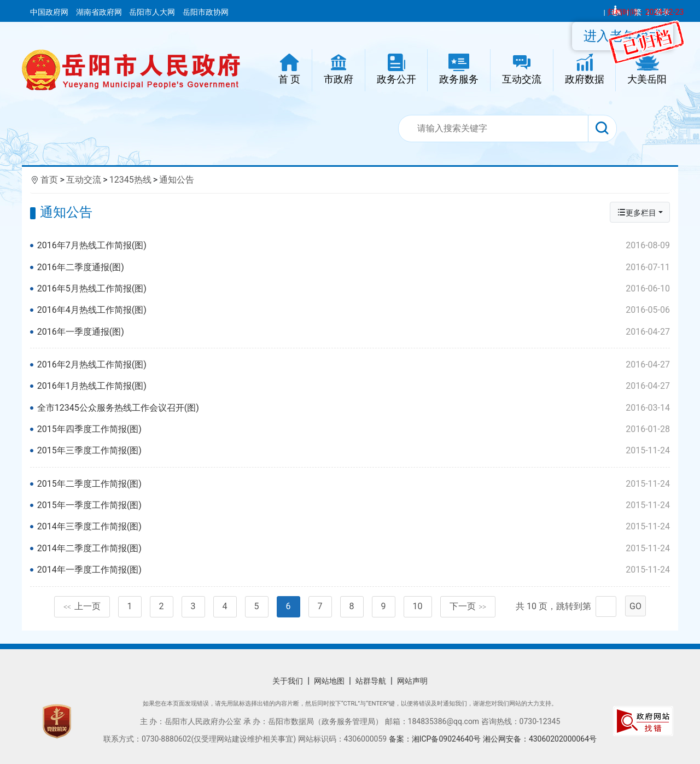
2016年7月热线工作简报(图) (354, 246)
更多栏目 (637, 212)
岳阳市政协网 (206, 12)
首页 (49, 180)
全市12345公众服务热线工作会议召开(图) (354, 408)
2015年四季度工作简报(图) (354, 429)
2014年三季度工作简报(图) (354, 527)
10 (418, 606)
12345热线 (130, 180)
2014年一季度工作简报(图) (354, 570)
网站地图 (329, 681)
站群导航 (371, 681)
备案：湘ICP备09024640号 (436, 739)
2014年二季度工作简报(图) (354, 549)
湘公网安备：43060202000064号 (540, 739)
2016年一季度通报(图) (354, 332)
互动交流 (84, 180)
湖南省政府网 (100, 12)
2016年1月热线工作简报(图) (354, 386)
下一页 (468, 606)
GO (635, 606)
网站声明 (412, 681)
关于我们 (288, 681)
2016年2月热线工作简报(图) (354, 365)
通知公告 (177, 180)
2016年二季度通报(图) (354, 267)
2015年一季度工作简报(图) (354, 505)
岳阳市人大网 (153, 12)
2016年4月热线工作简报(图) (354, 310)
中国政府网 (50, 12)
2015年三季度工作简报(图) (354, 451)
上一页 (82, 606)
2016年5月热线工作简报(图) (354, 289)
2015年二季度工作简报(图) (354, 484)
